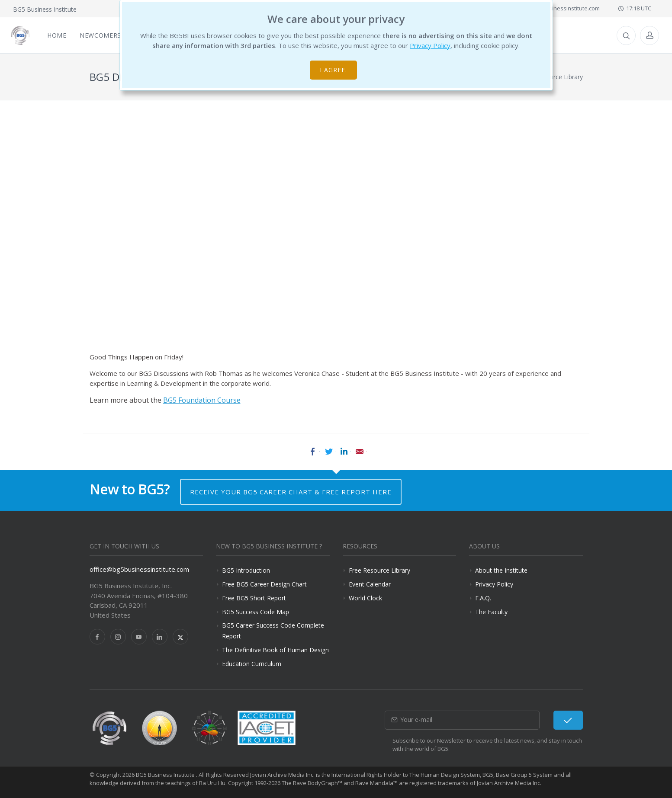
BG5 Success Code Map (256, 612)
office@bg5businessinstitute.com (139, 569)
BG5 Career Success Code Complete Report (273, 631)
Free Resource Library (379, 570)
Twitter (328, 452)
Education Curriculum (252, 664)
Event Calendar (370, 584)
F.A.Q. (483, 598)
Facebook (313, 452)
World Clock (365, 598)
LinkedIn (344, 452)
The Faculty (491, 612)
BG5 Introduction (246, 570)
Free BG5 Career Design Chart (264, 584)
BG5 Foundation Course (202, 400)
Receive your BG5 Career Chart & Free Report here (291, 492)
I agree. (333, 70)
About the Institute (501, 570)
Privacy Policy (430, 45)
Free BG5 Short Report (254, 598)
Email (360, 452)
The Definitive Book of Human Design (275, 650)
